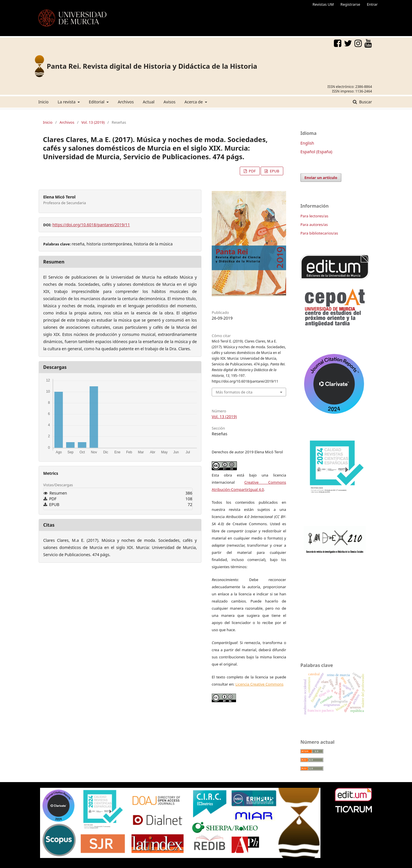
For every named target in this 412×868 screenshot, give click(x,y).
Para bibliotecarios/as (319, 233)
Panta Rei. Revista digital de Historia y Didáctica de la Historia (152, 66)
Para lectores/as (314, 216)
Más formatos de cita (234, 392)
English (307, 143)
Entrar (372, 4)
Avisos (170, 102)
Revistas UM (323, 4)
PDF (252, 171)
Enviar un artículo (321, 178)
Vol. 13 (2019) (93, 122)
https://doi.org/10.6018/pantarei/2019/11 (91, 225)
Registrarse (350, 4)
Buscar (365, 102)
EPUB (274, 171)
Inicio (43, 102)
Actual (149, 102)
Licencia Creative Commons (260, 684)
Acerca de (194, 102)
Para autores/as (314, 225)
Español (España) (316, 152)
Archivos (126, 102)
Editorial (97, 102)
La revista (67, 102)
